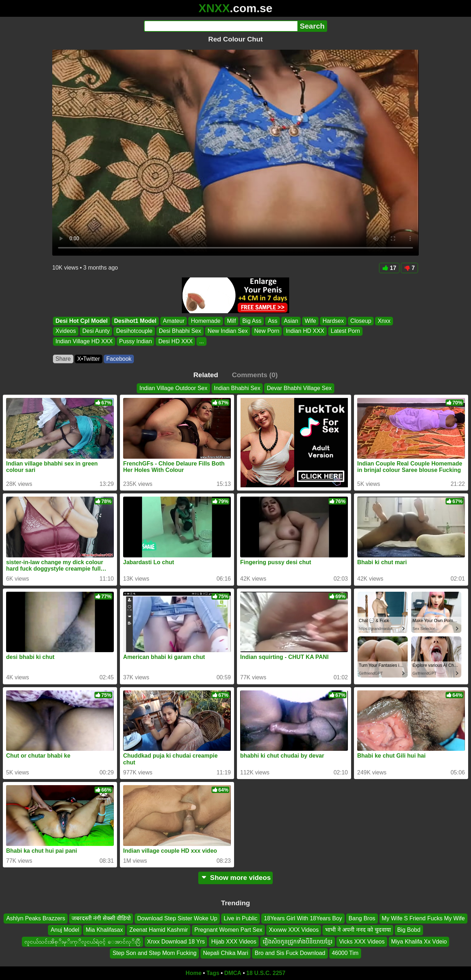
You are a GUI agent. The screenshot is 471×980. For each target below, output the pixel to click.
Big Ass (252, 321)
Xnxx (384, 321)
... (201, 341)
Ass (273, 321)
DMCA (233, 973)
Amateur (174, 321)
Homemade (206, 321)
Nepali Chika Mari (225, 953)
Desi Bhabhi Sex (180, 331)
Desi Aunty (96, 331)
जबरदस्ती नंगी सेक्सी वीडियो (101, 918)
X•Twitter (89, 359)
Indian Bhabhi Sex (237, 388)
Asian (291, 321)
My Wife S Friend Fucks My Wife (423, 918)
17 (389, 268)
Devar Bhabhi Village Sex (299, 388)
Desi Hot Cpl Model (82, 321)
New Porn (267, 331)
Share (63, 359)
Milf (231, 321)
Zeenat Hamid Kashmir (159, 930)
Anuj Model (65, 930)
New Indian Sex (228, 331)
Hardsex (333, 321)
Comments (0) (255, 375)
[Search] (221, 26)
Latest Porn (345, 331)
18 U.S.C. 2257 (266, 973)
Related (206, 375)
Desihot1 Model (135, 321)
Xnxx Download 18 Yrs (176, 941)
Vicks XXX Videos (362, 941)
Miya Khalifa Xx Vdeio (419, 941)
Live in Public (241, 918)
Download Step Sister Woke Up (177, 918)
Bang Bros (362, 918)
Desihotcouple (134, 331)
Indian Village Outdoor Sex (173, 388)
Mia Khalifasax (104, 930)
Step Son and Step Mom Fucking (154, 953)
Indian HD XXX (305, 331)
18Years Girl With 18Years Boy (303, 918)
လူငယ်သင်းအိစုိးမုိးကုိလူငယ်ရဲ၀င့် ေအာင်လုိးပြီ (82, 941)
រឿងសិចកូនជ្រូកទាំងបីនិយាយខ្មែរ (298, 941)
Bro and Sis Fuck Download (290, 953)
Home (194, 973)
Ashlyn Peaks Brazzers (36, 918)
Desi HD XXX (175, 341)
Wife (310, 321)
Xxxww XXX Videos (294, 930)
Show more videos (236, 878)
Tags (213, 973)
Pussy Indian (136, 341)
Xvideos (66, 331)
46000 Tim (345, 953)
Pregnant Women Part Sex (228, 930)
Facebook (119, 359)
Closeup (361, 321)
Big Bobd (409, 930)
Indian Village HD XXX (84, 341)
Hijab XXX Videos (234, 941)
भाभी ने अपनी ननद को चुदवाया (358, 930)
